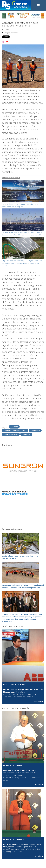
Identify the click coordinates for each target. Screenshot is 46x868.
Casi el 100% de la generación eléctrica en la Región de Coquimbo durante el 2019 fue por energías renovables (22, 234)
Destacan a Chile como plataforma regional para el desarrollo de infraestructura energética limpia (23, 586)
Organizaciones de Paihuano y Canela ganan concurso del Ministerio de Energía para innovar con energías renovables (22, 263)
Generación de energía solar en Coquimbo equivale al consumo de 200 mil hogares (22, 205)
